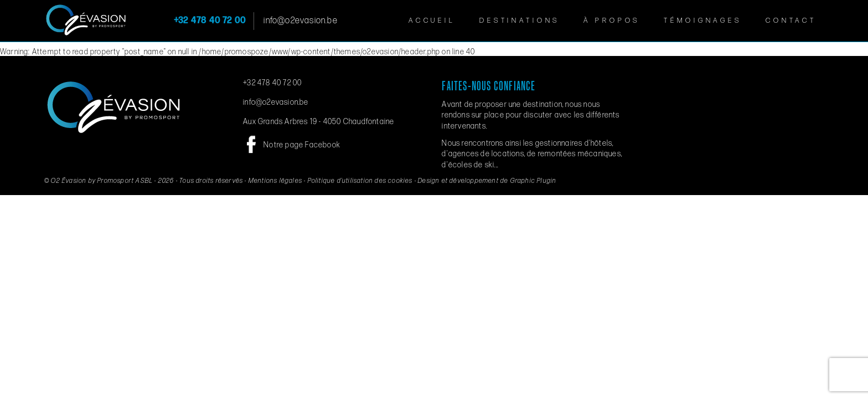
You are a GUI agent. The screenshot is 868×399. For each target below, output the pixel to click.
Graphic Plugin (534, 181)
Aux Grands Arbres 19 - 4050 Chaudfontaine (319, 122)
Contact (791, 21)
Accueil (432, 21)
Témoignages (702, 21)
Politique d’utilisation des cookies (360, 181)
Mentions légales (275, 181)
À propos (612, 21)
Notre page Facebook (302, 145)
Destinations (520, 21)
